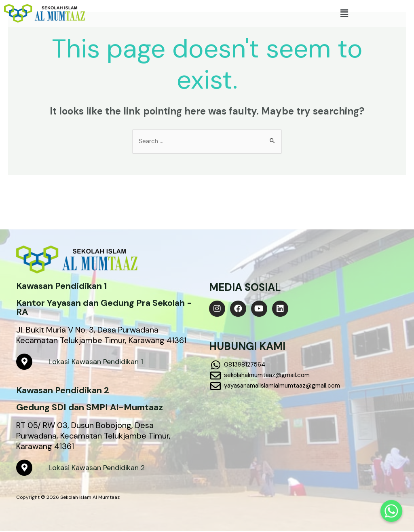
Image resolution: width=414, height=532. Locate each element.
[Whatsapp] (391, 511)
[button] (344, 13)
